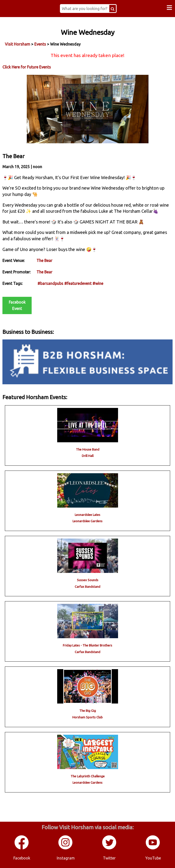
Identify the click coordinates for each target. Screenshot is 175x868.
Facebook (22, 858)
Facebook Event (17, 305)
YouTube (153, 858)
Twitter (109, 858)
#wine (98, 283)
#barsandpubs (50, 283)
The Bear (44, 260)
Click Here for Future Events (27, 67)
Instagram (66, 858)
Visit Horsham (18, 44)
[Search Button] (113, 9)
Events (40, 44)
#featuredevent (78, 283)
